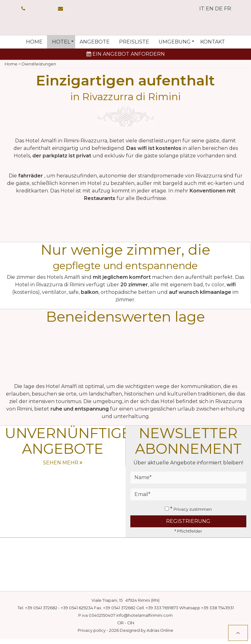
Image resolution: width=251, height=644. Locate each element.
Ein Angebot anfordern (126, 59)
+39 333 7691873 (162, 613)
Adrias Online (160, 635)
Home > (13, 69)
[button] (61, 47)
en (210, 9)
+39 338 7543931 (217, 613)
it (202, 9)
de (219, 9)
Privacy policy (92, 635)
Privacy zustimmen (193, 514)
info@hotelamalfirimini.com (144, 620)
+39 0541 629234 (77, 613)
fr (227, 9)
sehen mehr (63, 468)
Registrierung (188, 526)
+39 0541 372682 (41, 613)
